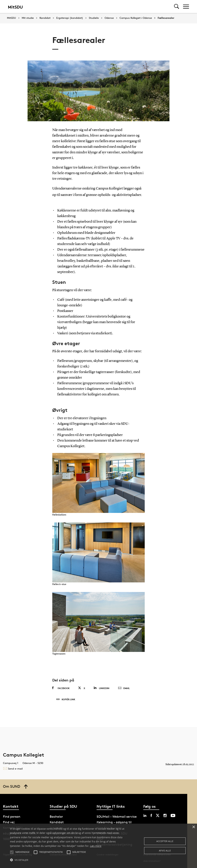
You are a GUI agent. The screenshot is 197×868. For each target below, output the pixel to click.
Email (124, 688)
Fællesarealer (166, 18)
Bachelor (56, 817)
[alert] (98, 846)
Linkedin (101, 688)
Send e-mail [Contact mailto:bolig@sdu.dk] (13, 769)
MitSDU (11, 18)
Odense (109, 18)
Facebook (61, 688)
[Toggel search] (177, 6)
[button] (68, 860)
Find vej (9, 822)
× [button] (194, 827)
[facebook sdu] (151, 815)
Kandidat (45, 18)
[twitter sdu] (158, 815)
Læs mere (96, 846)
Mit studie (28, 18)
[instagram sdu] (165, 815)
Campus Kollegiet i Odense (136, 18)
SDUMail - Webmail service (117, 817)
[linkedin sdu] (145, 815)
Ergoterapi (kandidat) (70, 18)
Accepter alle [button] (165, 841)
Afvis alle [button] (165, 851)
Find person (12, 817)
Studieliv (94, 18)
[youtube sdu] (173, 815)
